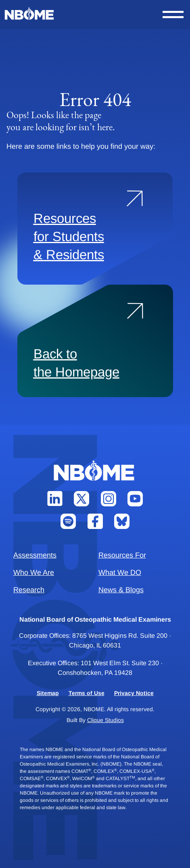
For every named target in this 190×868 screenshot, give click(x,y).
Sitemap (48, 693)
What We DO (120, 572)
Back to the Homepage (76, 363)
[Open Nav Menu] (173, 15)
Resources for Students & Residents (69, 236)
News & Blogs (121, 590)
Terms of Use (87, 693)
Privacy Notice (134, 693)
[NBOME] (30, 14)
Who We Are (34, 572)
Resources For (122, 555)
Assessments (35, 555)
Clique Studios (105, 720)
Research (29, 590)
